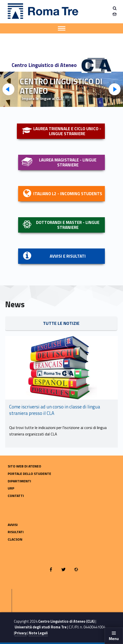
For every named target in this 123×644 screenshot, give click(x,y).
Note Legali (38, 633)
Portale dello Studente (29, 474)
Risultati (16, 532)
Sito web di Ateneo (24, 466)
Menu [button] (114, 639)
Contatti (16, 496)
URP (11, 488)
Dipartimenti (19, 481)
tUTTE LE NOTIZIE (61, 323)
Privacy (21, 633)
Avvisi (13, 525)
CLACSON (15, 539)
